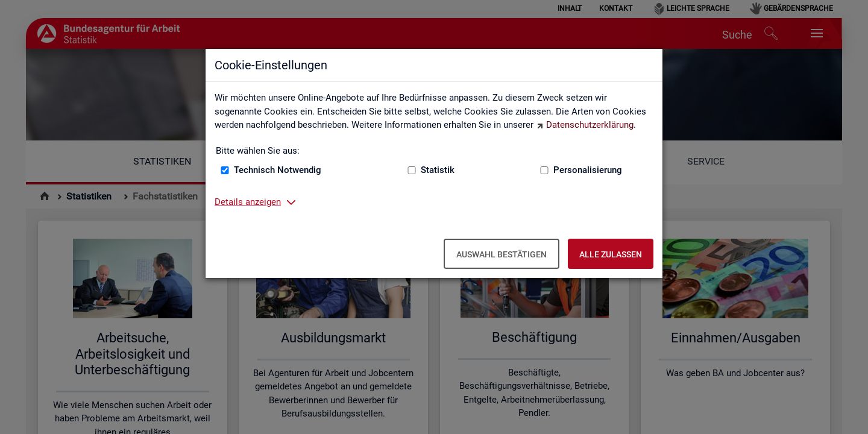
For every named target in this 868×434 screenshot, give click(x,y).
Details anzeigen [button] (248, 202)
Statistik (438, 170)
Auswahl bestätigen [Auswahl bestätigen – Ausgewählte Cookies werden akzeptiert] (502, 254)
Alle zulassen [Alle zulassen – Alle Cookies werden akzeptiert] (611, 254)
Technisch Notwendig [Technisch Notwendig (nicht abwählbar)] (278, 170)
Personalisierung (588, 170)
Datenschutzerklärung (590, 125)
